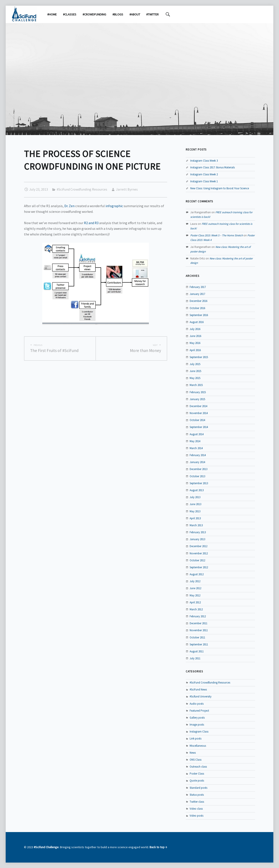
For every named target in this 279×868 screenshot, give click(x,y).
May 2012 (195, 595)
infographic (114, 206)
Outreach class (198, 767)
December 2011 (198, 623)
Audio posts (197, 704)
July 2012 (195, 581)
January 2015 (197, 399)
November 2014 (199, 413)
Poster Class (197, 774)
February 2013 (198, 532)
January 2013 (197, 539)
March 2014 (196, 448)
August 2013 (197, 490)
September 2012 (199, 567)
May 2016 (195, 343)
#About (135, 14)
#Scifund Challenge (46, 847)
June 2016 (195, 336)
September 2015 (199, 357)
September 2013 (199, 483)
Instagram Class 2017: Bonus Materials (213, 167)
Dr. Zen (69, 206)
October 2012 (197, 560)
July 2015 (195, 364)
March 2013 (196, 525)
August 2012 (197, 574)
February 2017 (198, 287)
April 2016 (195, 350)
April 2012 (195, 602)
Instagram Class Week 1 (204, 181)
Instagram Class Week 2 (204, 174)
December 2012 (198, 546)
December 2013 (198, 469)
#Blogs (118, 14)
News (193, 753)
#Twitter (152, 14)
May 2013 (195, 511)
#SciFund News (198, 689)
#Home (52, 14)
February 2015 (198, 392)
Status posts (197, 795)
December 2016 (198, 301)
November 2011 (199, 630)
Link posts (196, 739)
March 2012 (196, 609)
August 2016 (197, 322)
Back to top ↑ (158, 847)
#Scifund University (201, 696)
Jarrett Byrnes (127, 189)
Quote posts (197, 781)
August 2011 (197, 651)
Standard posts (198, 788)
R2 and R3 (91, 223)
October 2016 (197, 308)
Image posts (197, 725)
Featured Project (199, 711)
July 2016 (195, 329)
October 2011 (197, 637)
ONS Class (196, 760)
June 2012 (195, 588)
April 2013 (195, 518)
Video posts (196, 816)
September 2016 (199, 315)
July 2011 (195, 658)
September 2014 (199, 427)
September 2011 (199, 644)
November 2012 (199, 553)
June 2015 (195, 371)
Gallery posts (197, 718)
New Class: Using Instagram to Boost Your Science (220, 188)
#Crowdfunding (94, 14)
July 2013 (195, 497)
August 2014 (197, 434)
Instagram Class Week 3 (204, 161)
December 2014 (198, 406)
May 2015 (195, 378)
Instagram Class (199, 732)
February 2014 (198, 455)
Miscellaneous (198, 746)
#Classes (70, 14)
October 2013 (197, 476)
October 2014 (197, 420)
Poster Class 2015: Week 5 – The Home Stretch (217, 235)
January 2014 (197, 462)
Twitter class (197, 802)
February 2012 (198, 616)
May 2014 (195, 441)
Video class (196, 809)
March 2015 (196, 385)
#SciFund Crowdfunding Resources (82, 189)
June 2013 (195, 504)
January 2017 (197, 294)
